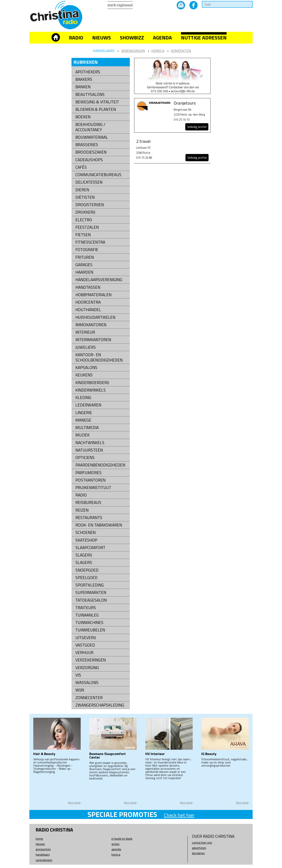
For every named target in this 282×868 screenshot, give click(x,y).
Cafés (81, 167)
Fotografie (87, 250)
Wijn (80, 690)
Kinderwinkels (91, 390)
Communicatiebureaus (98, 175)
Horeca (158, 51)
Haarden (84, 272)
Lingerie (84, 413)
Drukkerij (85, 212)
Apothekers (88, 72)
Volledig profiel (197, 127)
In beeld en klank (122, 839)
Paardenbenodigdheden (100, 465)
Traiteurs (86, 608)
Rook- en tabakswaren (99, 525)
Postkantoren (90, 480)
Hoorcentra (88, 302)
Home (39, 839)
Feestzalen (87, 227)
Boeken (83, 117)
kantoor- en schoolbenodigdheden (99, 357)
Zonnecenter (89, 698)
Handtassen (88, 287)
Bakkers (84, 79)
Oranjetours (185, 103)
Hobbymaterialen (93, 295)
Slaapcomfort (90, 548)
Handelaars (104, 51)
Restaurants (89, 518)
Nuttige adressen (204, 38)
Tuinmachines (89, 623)
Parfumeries (89, 473)
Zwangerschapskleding (100, 705)
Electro (84, 220)
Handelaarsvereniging (99, 280)
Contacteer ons (202, 842)
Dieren (82, 190)
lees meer (74, 802)
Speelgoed (86, 578)
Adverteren (199, 848)
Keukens (84, 375)
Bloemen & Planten (96, 109)
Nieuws (102, 38)
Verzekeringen (91, 660)
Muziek (82, 435)
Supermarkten (91, 592)
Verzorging (87, 668)
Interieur (85, 332)
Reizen (82, 510)
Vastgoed (85, 645)
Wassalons (87, 683)
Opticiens (85, 458)
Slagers (84, 562)
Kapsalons (86, 368)
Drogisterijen (90, 205)
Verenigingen (133, 51)
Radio (76, 38)
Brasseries (87, 145)
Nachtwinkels (90, 443)
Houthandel (88, 310)
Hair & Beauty (44, 754)
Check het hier (179, 815)
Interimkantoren (93, 340)
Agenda (162, 38)
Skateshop (86, 540)
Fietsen (83, 235)
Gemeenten (181, 51)
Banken (83, 87)
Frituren (85, 257)
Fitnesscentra (90, 242)
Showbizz (132, 38)
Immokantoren (91, 325)
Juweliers (86, 347)
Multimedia (87, 428)
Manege (83, 420)
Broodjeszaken (91, 152)
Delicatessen (89, 182)
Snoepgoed (87, 570)
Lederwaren (88, 405)
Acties (115, 844)
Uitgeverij (86, 638)
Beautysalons (90, 94)
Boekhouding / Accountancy (90, 127)
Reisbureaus (88, 502)
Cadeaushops (89, 160)
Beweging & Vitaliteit (97, 102)
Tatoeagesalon (91, 600)
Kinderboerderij (92, 383)
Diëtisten (85, 197)
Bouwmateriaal (92, 137)
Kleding (83, 398)
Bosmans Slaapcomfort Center (108, 756)
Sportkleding (90, 585)
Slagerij (84, 555)
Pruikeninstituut (93, 488)
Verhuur (84, 653)
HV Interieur (155, 754)
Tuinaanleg (87, 615)
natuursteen (89, 450)
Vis (78, 675)
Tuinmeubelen (90, 630)
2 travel (143, 141)
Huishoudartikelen (95, 317)
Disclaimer (198, 853)
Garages (84, 265)
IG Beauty (209, 754)
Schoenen (85, 532)
